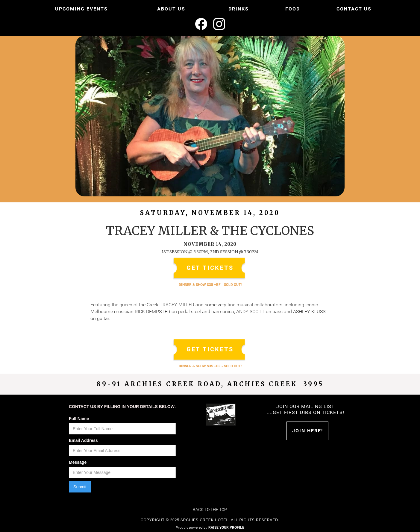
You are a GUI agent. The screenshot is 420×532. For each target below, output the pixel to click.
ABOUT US (171, 9)
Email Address (83, 440)
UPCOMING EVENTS (81, 9)
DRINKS (239, 9)
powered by (217, 528)
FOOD (293, 9)
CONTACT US (354, 9)
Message (78, 462)
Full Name (79, 419)
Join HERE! (308, 431)
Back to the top (210, 510)
